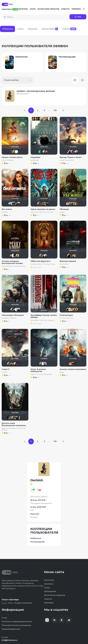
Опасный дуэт (66, 315)
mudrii (18, 309)
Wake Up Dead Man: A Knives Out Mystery (14, 429)
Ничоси (19, 418)
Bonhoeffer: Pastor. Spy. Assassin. (43, 320)
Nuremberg (35, 160)
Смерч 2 (6, 369)
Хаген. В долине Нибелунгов (38, 370)
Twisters (5, 372)
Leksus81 (74, 204)
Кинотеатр (10, 9)
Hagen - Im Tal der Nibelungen (41, 374)
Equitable (16, 152)
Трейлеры (76, 9)
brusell (42, 152)
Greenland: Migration (9, 318)
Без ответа (7, 209)
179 (55, 110)
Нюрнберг (36, 157)
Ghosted (5, 212)
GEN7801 (68, 204)
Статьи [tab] (20, 29)
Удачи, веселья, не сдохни (43, 209)
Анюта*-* (15, 418)
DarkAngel (40, 152)
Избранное (36, 538)
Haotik (14, 204)
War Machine (64, 264)
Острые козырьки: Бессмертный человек (12, 262)
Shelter (62, 212)
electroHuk (13, 364)
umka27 (72, 204)
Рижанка (44, 152)
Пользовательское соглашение (16, 625)
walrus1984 (17, 418)
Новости (65, 9)
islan (12, 204)
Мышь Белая (46, 152)
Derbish (14, 152)
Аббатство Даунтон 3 (40, 261)
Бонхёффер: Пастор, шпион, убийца (44, 316)
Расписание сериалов (48, 9)
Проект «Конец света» (12, 157)
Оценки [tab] (69, 29)
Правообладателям (11, 629)
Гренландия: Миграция (13, 315)
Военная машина (68, 261)
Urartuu (18, 204)
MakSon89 (41, 204)
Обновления (50, 591)
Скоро (33, 9)
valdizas (15, 255)
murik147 (76, 204)
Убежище (64, 209)
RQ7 (9, 418)
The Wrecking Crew (67, 318)
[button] (84, 9)
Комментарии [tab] (50, 29)
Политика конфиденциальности (17, 622)
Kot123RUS (45, 364)
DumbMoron (45, 204)
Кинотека (23, 9)
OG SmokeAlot (47, 204)
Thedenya (70, 309)
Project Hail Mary (8, 160)
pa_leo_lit (12, 152)
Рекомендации (38, 542)
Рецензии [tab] (33, 29)
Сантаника (17, 364)
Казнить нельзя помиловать (73, 369)
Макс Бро (71, 255)
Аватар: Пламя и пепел (71, 157)
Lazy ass (43, 204)
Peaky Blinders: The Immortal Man (14, 266)
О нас (4, 618)
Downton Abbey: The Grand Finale (43, 264)
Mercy (62, 372)
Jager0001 (68, 152)
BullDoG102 (70, 152)
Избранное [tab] (8, 29)
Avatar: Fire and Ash (67, 160)
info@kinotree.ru (10, 640)
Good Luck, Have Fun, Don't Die (42, 212)
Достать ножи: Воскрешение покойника (14, 424)
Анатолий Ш (74, 152)
